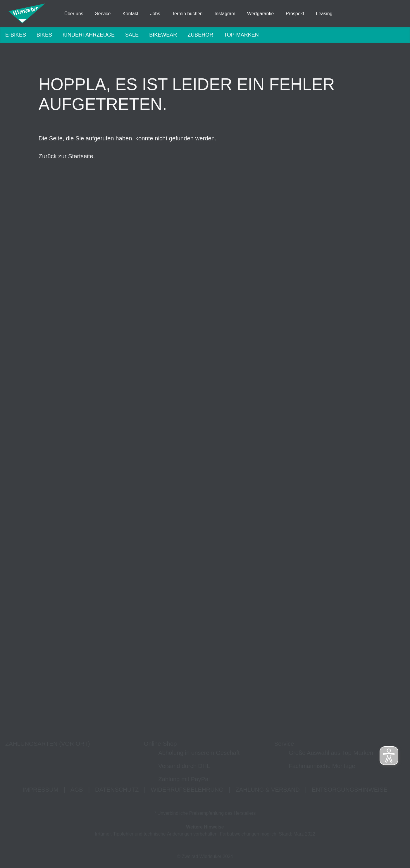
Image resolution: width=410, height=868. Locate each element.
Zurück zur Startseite (66, 162)
